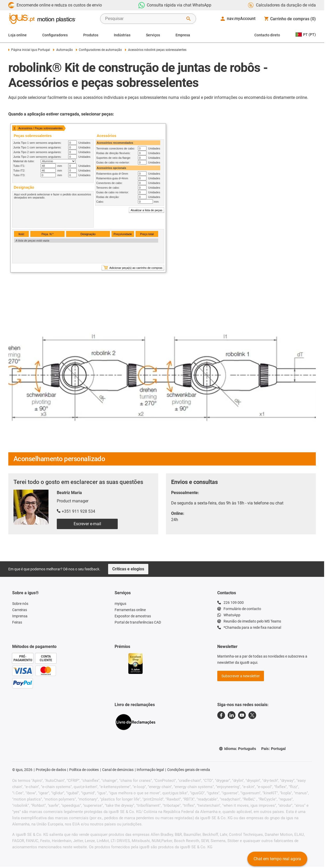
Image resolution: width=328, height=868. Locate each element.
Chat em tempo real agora (277, 859)
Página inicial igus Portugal (29, 50)
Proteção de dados (51, 770)
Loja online (18, 35)
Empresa (183, 35)
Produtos (91, 35)
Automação (63, 50)
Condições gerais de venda (189, 770)
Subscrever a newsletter (241, 676)
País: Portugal (274, 749)
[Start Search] (189, 19)
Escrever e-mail (87, 524)
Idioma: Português (238, 749)
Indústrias (122, 35)
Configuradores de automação (99, 50)
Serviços (153, 35)
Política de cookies (84, 770)
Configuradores (55, 35)
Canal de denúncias (118, 770)
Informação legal (150, 770)
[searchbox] (144, 19)
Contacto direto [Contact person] (267, 35)
